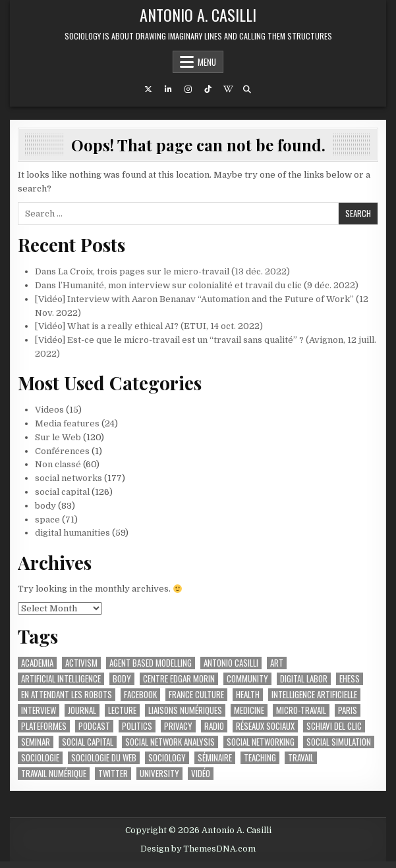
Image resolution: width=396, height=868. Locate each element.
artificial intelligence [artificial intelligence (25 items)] (61, 679)
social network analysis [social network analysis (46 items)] (170, 742)
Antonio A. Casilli (198, 14)
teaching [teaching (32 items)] (260, 758)
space (47, 520)
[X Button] (148, 89)
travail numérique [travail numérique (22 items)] (54, 774)
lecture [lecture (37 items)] (122, 710)
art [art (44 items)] (277, 663)
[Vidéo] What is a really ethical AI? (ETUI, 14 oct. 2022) (149, 326)
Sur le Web (58, 437)
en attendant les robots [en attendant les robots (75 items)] (67, 695)
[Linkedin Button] (168, 89)
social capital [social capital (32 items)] (88, 742)
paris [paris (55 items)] (348, 710)
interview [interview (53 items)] (39, 710)
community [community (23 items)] (247, 679)
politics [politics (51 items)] (137, 726)
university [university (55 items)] (159, 774)
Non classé (58, 464)
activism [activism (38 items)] (81, 663)
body (45, 506)
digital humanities (72, 533)
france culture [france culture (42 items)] (196, 695)
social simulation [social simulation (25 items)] (339, 742)
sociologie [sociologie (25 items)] (40, 758)
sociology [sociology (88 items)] (167, 758)
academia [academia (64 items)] (37, 663)
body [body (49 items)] (122, 679)
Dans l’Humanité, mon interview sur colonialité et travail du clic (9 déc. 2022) (197, 285)
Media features (67, 423)
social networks (69, 478)
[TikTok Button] (208, 89)
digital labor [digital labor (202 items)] (304, 679)
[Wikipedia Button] (227, 89)
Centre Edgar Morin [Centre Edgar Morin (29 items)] (179, 679)
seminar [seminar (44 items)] (36, 742)
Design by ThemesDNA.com (198, 849)
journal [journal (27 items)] (82, 710)
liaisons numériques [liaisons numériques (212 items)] (185, 710)
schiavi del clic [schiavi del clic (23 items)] (334, 726)
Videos (49, 410)
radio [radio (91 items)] (214, 726)
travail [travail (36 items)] (301, 758)
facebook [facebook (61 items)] (140, 695)
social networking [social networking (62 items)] (261, 742)
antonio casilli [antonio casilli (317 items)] (231, 663)
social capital (62, 492)
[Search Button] (247, 89)
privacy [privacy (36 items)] (178, 726)
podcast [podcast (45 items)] (94, 726)
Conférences (62, 451)
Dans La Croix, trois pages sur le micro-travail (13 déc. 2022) (162, 271)
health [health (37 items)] (248, 695)
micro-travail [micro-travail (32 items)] (301, 710)
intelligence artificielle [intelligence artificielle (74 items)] (314, 695)
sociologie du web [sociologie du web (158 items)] (104, 758)
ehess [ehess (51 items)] (350, 679)
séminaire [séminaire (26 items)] (215, 758)
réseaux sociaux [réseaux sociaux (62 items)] (265, 726)
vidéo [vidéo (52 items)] (201, 774)
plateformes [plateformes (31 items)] (44, 726)
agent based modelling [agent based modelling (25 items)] (151, 663)
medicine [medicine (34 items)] (249, 710)
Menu (207, 62)
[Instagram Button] (188, 89)
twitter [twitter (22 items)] (113, 774)
